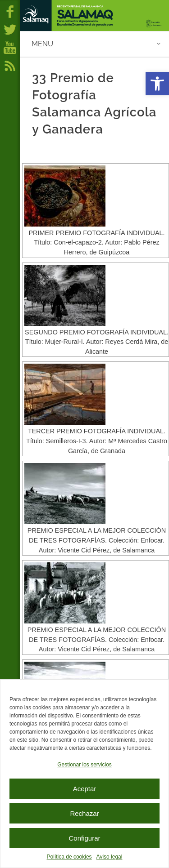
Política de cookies (69, 857)
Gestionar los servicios (84, 765)
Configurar (84, 838)
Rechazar (84, 813)
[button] (157, 84)
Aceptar (85, 789)
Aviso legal (110, 857)
